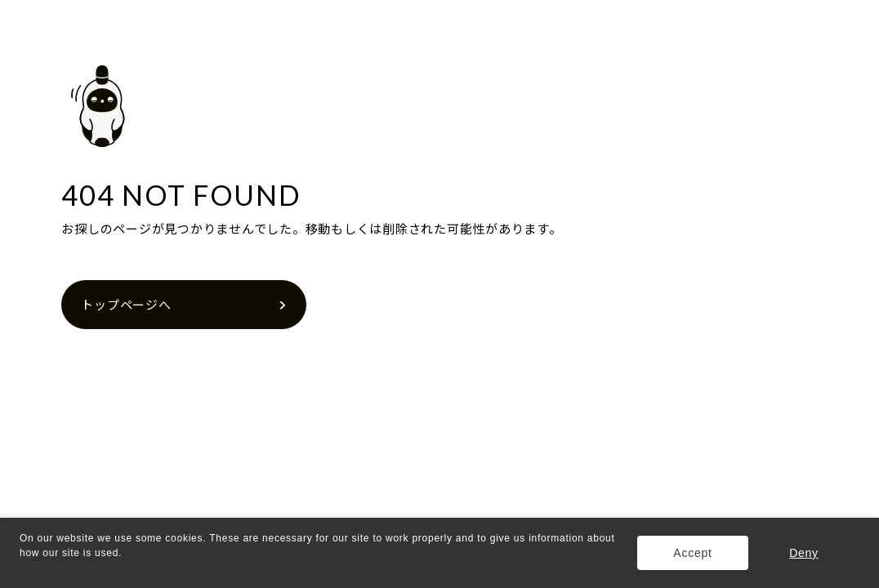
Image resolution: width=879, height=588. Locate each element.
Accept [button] (692, 553)
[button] (22, 569)
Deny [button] (804, 553)
